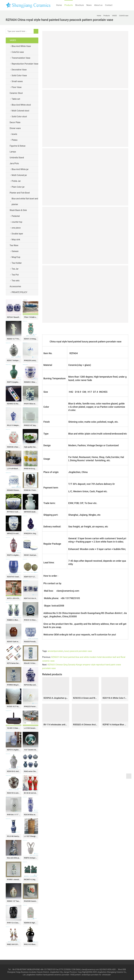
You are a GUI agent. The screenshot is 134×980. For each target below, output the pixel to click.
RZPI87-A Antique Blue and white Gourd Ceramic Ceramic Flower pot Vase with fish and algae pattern (115, 725)
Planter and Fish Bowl (20, 193)
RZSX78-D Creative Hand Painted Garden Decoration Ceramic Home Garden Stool (14, 577)
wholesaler (107, 975)
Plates (15, 140)
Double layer (17, 234)
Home (59, 5)
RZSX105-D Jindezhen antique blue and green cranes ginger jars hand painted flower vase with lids (14, 771)
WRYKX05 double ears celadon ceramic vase (31, 512)
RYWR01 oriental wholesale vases (14, 880)
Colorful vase (18, 52)
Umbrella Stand (17, 158)
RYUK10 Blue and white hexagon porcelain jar (31, 404)
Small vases (17, 81)
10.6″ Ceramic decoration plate (31, 750)
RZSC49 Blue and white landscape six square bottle (31, 815)
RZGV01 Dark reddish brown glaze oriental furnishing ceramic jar (14, 642)
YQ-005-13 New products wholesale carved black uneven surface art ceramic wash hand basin (14, 728)
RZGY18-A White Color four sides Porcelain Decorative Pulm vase (115, 698)
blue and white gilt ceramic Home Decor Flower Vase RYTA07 (14, 858)
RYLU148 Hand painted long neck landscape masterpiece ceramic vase (14, 836)
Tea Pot (15, 275)
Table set (16, 99)
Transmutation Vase (21, 58)
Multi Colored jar (19, 175)
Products (69, 5)
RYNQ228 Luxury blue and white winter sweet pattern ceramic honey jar (31, 360)
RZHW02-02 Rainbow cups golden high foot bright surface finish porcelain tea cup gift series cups (14, 404)
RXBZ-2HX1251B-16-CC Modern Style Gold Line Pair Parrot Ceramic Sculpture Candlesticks (14, 944)
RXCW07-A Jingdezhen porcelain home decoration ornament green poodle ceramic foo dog (31, 880)
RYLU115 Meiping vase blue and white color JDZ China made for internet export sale (14, 425)
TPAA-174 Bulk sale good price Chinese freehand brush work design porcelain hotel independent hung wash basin (31, 317)
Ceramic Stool (16, 93)
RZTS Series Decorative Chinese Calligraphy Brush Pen (14, 663)
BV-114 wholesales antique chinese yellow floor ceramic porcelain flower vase (56, 725)
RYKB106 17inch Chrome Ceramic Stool (31, 490)
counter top (17, 222)
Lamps (13, 152)
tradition (39, 975)
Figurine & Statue (18, 146)
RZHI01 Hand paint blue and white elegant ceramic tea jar (31, 555)
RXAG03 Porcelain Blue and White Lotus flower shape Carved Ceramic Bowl (31, 642)
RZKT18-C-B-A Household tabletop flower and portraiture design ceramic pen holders (31, 598)
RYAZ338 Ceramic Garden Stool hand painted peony (31, 901)
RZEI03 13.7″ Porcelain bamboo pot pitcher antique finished (14, 339)
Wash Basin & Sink (18, 210)
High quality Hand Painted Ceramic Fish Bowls (31, 447)
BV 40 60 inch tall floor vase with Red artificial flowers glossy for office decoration (31, 793)
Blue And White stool (21, 105)
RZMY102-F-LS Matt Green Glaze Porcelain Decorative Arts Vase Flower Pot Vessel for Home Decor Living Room (31, 577)
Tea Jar (15, 269)
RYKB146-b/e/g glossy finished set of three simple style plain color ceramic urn (31, 469)
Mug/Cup (16, 257)
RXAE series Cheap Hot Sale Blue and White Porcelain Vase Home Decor (31, 771)
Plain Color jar (18, 187)
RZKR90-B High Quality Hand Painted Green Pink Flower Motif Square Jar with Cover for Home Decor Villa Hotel (31, 923)
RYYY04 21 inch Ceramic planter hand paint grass (14, 512)
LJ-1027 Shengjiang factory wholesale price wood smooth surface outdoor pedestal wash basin (31, 836)
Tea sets (16, 281)
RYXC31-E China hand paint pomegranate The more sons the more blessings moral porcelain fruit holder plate (31, 620)
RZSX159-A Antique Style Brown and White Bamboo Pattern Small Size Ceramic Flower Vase (14, 793)
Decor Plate (15, 122)
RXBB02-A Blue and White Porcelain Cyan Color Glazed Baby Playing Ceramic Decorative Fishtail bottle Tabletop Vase (14, 620)
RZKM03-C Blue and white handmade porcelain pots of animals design (31, 382)
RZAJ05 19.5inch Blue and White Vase (31, 663)
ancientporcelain (55, 651)
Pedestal (16, 216)
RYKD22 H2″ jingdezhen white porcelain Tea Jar (31, 425)
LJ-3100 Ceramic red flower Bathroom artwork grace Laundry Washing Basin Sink (31, 728)
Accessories (15, 286)
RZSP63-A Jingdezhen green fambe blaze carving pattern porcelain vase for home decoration (56, 698)
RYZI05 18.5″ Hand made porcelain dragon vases (14, 707)
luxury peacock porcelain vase (78, 651)
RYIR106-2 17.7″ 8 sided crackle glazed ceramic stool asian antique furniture (14, 815)
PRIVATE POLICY (22, 292)
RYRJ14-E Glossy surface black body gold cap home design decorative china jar (31, 944)
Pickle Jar (16, 181)
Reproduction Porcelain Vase (25, 64)
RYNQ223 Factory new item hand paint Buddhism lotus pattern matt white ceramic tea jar (31, 707)
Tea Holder (17, 263)
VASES (13, 40)
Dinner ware (15, 128)
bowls (14, 134)
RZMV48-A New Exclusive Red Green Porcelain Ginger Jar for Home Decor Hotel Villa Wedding (14, 447)
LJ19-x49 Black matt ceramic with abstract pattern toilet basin (14, 469)
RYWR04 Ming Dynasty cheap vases (14, 685)
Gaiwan (15, 251)
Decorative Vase (19, 70)
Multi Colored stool (20, 111)
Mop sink (16, 240)
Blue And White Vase (21, 46)
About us (98, 5)
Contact (109, 5)
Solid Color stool (19, 117)
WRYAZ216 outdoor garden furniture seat (14, 534)
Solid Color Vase (19, 75)
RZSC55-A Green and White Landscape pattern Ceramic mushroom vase (85, 698)
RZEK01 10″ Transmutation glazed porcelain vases (14, 901)
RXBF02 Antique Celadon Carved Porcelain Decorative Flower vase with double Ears (31, 858)
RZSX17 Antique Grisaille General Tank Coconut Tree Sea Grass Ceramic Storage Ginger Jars (14, 360)
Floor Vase (17, 87)
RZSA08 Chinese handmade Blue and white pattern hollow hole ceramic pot (14, 490)
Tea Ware (14, 245)
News (89, 5)
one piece (16, 228)
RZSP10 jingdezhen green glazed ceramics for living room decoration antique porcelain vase (14, 382)
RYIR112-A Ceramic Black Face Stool (14, 923)
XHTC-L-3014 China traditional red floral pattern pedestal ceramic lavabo (14, 598)
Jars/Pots (14, 163)
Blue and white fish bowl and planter (25, 201)
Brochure (80, 5)
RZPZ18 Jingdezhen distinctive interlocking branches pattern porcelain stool (14, 750)
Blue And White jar (20, 169)
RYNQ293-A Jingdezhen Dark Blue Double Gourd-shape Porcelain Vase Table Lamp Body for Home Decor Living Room (31, 534)
